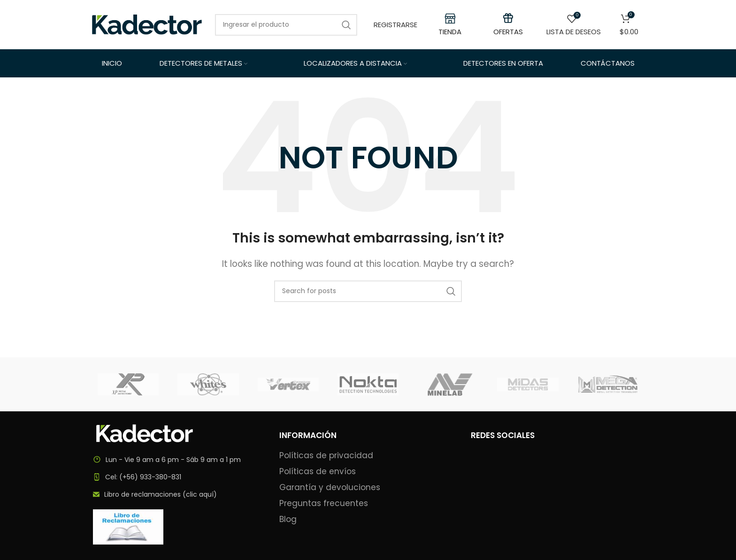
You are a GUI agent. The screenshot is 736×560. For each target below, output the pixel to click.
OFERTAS (508, 32)
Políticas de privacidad (326, 456)
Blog (288, 519)
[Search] (368, 291)
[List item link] (177, 477)
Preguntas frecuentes (324, 503)
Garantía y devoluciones (330, 488)
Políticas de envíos (318, 472)
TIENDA (450, 32)
